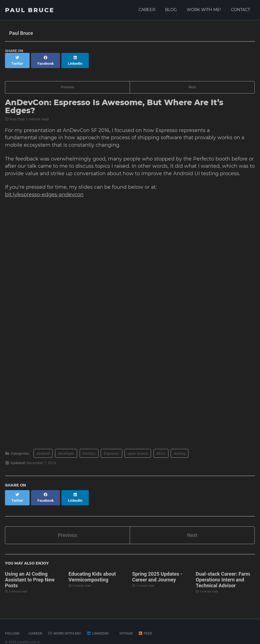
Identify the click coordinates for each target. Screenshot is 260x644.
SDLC (161, 448)
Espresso (111, 448)
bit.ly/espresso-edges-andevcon (44, 190)
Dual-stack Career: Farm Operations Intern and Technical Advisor (223, 569)
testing (179, 448)
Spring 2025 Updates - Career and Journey (157, 566)
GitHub (125, 623)
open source (138, 448)
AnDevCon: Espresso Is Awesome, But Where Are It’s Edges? (114, 100)
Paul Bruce (30, 10)
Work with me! (204, 10)
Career (147, 10)
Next (192, 81)
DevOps (89, 448)
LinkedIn (98, 623)
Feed (147, 623)
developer (66, 448)
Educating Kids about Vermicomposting (92, 566)
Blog (171, 10)
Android (43, 448)
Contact (240, 10)
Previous (67, 81)
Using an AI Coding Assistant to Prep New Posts (30, 569)
